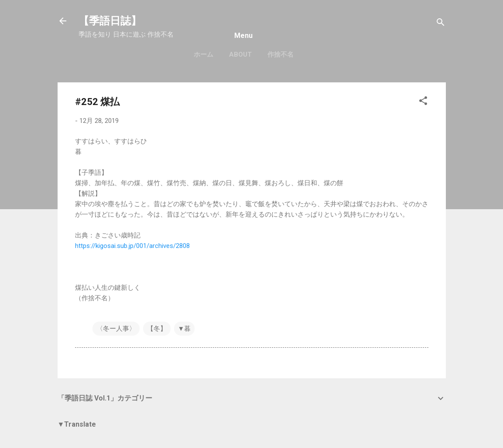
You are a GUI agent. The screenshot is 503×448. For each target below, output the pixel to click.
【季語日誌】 (110, 21)
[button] (423, 102)
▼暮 (185, 329)
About (240, 54)
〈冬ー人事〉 (116, 329)
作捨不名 (281, 54)
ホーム (204, 54)
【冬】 (157, 329)
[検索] (441, 24)
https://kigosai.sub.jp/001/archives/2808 (132, 246)
